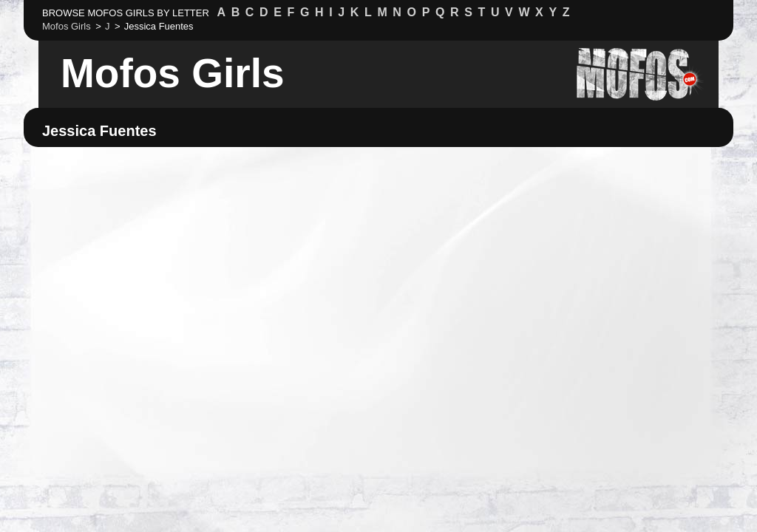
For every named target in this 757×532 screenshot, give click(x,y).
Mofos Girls (173, 73)
